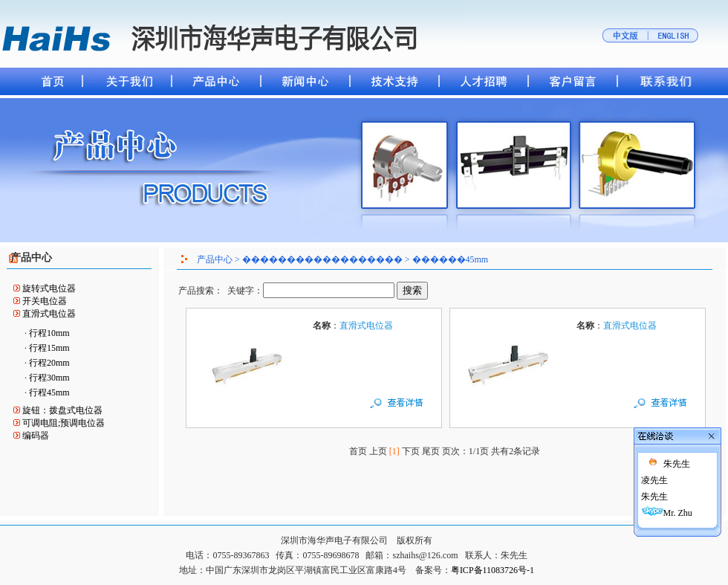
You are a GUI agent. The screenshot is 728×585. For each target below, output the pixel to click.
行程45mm (49, 392)
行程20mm (49, 363)
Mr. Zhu (660, 505)
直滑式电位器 (49, 314)
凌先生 (637, 473)
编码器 (36, 436)
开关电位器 (45, 301)
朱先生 (659, 456)
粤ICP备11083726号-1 (493, 570)
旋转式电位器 (49, 288)
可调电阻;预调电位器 (64, 423)
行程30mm (49, 378)
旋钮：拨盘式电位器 (62, 410)
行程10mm (49, 333)
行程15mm (49, 348)
